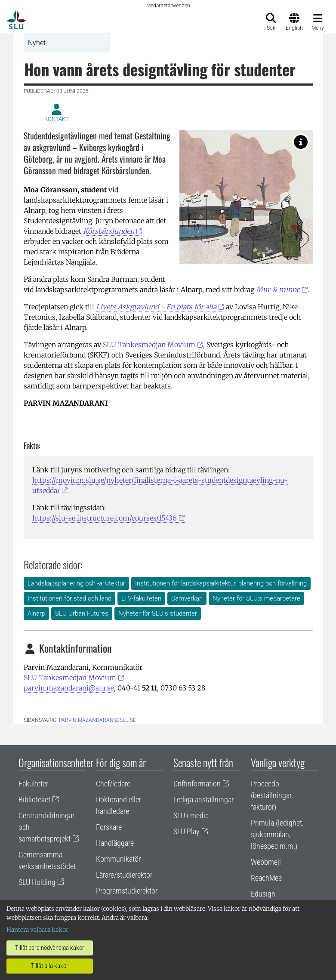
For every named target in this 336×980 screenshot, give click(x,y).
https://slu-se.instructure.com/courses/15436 (105, 518)
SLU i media (191, 815)
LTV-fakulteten (141, 598)
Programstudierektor (127, 891)
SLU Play (186, 831)
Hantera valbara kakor (37, 930)
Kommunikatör (118, 859)
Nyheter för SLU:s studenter (158, 613)
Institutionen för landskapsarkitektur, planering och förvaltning (221, 583)
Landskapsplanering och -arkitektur (76, 583)
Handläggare (115, 843)
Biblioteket (34, 800)
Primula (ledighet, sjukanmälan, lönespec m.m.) (277, 834)
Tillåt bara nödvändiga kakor (50, 948)
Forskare (109, 827)
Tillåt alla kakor (50, 966)
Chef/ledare (113, 784)
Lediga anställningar (203, 800)
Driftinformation (197, 784)
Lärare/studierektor (124, 875)
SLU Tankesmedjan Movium (149, 345)
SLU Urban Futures (82, 613)
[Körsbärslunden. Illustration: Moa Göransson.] (301, 142)
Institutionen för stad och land (69, 598)
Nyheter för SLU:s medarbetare (256, 598)
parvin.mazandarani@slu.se (69, 688)
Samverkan (187, 598)
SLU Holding (37, 882)
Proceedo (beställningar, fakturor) (272, 795)
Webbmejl (266, 862)
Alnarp (36, 613)
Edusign (263, 894)
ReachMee (266, 878)
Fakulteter (33, 784)
